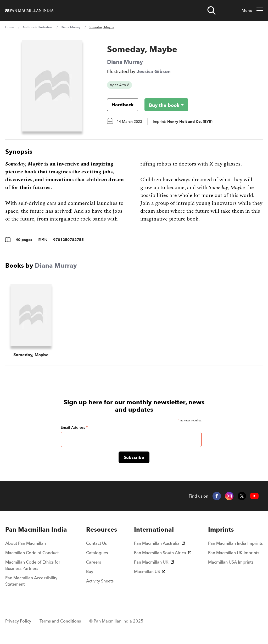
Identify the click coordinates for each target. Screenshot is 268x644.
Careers (94, 562)
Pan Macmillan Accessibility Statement (31, 581)
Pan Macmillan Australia (159, 543)
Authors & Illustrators (37, 27)
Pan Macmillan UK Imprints (234, 553)
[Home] (29, 10)
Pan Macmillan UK (154, 562)
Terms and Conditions (60, 621)
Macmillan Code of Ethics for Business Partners (33, 565)
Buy (90, 571)
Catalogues (97, 553)
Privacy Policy (18, 621)
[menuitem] (37, 530)
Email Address (74, 427)
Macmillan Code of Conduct (32, 553)
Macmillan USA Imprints (231, 562)
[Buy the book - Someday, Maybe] (162, 105)
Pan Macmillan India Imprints (235, 543)
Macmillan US (150, 571)
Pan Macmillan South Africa (163, 553)
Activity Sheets (100, 581)
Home (10, 27)
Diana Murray (71, 27)
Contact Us (96, 543)
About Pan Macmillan (26, 543)
